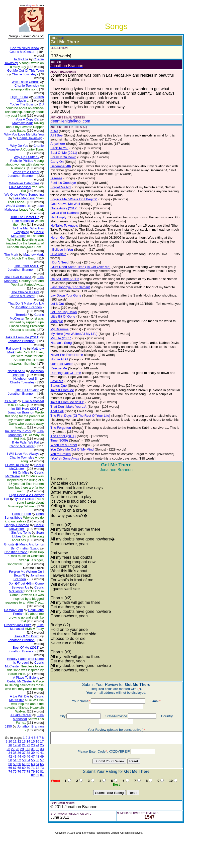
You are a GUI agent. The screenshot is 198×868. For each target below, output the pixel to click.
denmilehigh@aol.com (66, 121)
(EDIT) (58, 38)
